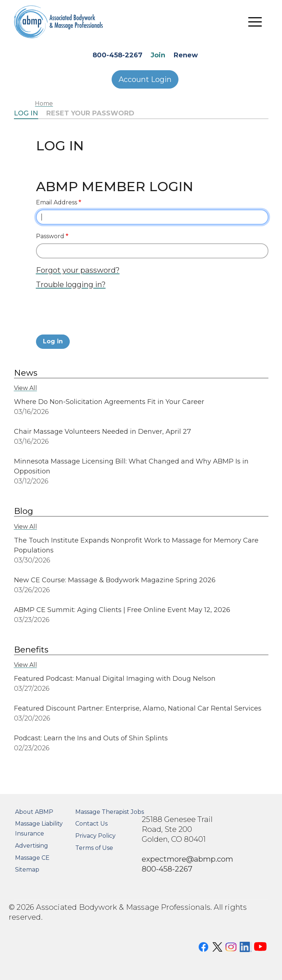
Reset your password (90, 113)
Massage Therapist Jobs (110, 812)
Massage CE (32, 858)
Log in (26, 113)
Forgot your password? (78, 270)
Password (50, 236)
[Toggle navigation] (255, 22)
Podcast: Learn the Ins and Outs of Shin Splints (91, 738)
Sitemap (27, 870)
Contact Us (91, 824)
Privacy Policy (95, 836)
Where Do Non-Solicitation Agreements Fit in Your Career (109, 402)
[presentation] (92, 314)
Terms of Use (94, 848)
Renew (186, 55)
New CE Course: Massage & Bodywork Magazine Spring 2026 (115, 580)
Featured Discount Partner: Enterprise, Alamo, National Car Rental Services (138, 708)
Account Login (145, 79)
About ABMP (34, 812)
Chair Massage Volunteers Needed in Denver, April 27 (102, 432)
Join (158, 55)
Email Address (57, 202)
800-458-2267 (117, 55)
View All (26, 388)
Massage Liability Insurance (39, 829)
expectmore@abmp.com (187, 859)
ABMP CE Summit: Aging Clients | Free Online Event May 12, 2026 (122, 610)
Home (44, 103)
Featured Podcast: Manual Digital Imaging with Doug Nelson (115, 679)
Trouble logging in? (71, 284)
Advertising (32, 846)
